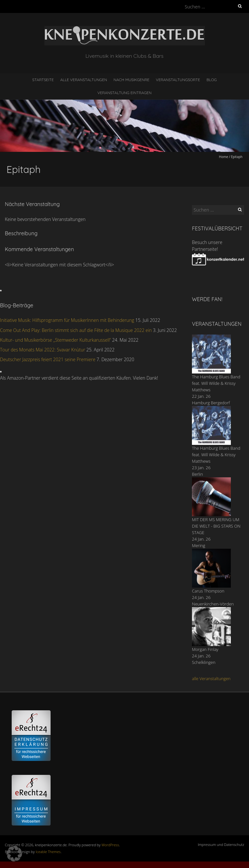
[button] (14, 854)
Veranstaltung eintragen (125, 93)
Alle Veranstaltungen (84, 80)
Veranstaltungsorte (178, 80)
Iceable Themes (48, 852)
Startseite (43, 80)
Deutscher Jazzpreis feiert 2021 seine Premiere (48, 359)
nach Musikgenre (131, 80)
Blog (212, 80)
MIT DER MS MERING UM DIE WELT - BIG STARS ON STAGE (216, 526)
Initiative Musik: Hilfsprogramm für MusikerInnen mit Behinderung (67, 320)
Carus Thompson (208, 591)
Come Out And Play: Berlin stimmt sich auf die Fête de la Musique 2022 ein (76, 330)
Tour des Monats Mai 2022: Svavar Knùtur (43, 350)
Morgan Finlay (205, 649)
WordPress (110, 845)
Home (223, 157)
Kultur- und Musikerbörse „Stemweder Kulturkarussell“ (55, 340)
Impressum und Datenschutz (221, 844)
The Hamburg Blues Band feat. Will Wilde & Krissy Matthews (216, 383)
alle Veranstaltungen (211, 679)
